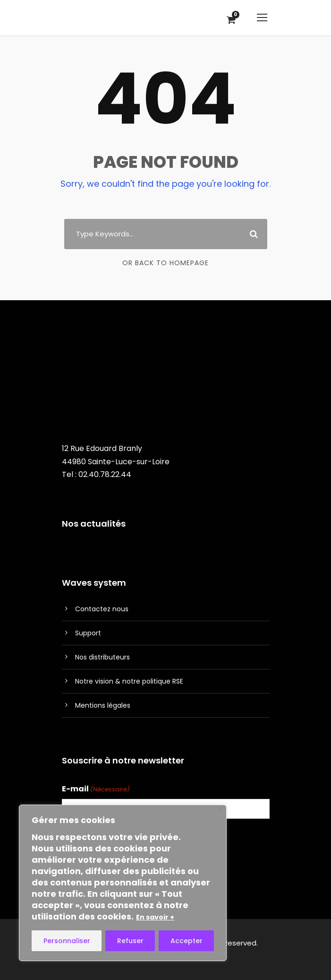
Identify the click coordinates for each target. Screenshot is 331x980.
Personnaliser (67, 941)
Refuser (130, 941)
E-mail (96, 789)
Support (88, 633)
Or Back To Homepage (165, 263)
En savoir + (155, 917)
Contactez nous (102, 609)
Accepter (187, 941)
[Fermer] (220, 809)
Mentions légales (103, 705)
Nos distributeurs (102, 657)
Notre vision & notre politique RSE (129, 681)
